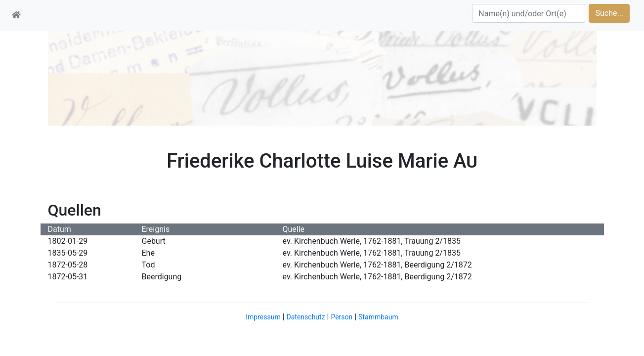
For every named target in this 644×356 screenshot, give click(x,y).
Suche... (609, 13)
